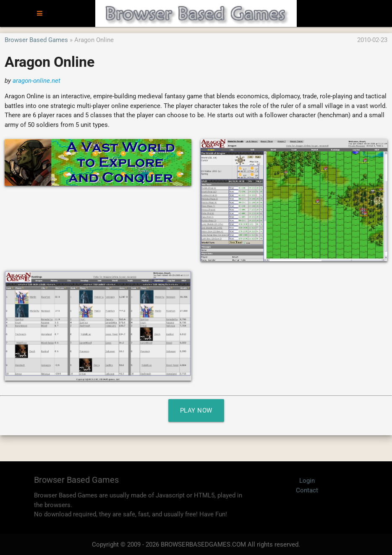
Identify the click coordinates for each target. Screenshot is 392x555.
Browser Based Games (36, 40)
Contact (307, 490)
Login (307, 481)
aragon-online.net (37, 81)
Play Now (196, 410)
